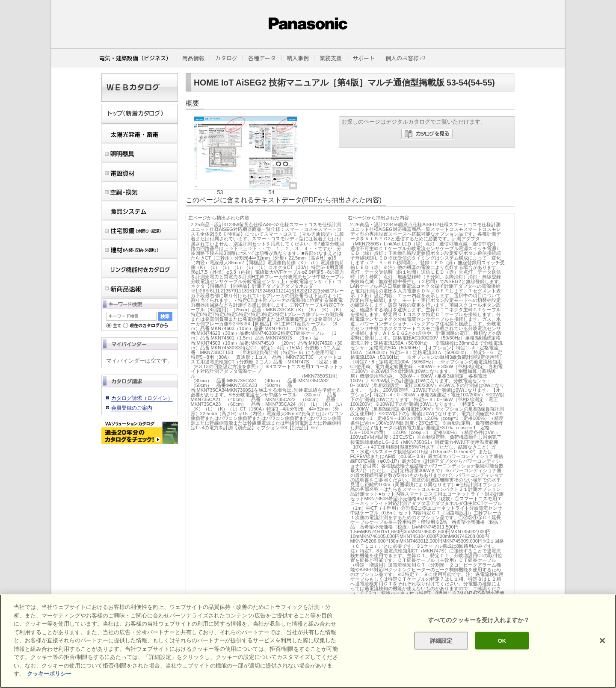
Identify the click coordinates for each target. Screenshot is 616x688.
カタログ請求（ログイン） (142, 398)
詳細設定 (441, 640)
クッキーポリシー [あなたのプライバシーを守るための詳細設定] (49, 674)
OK (502, 640)
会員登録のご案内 (132, 408)
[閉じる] (602, 641)
